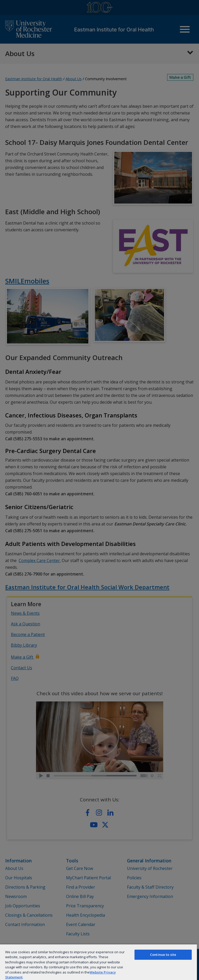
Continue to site (163, 955)
